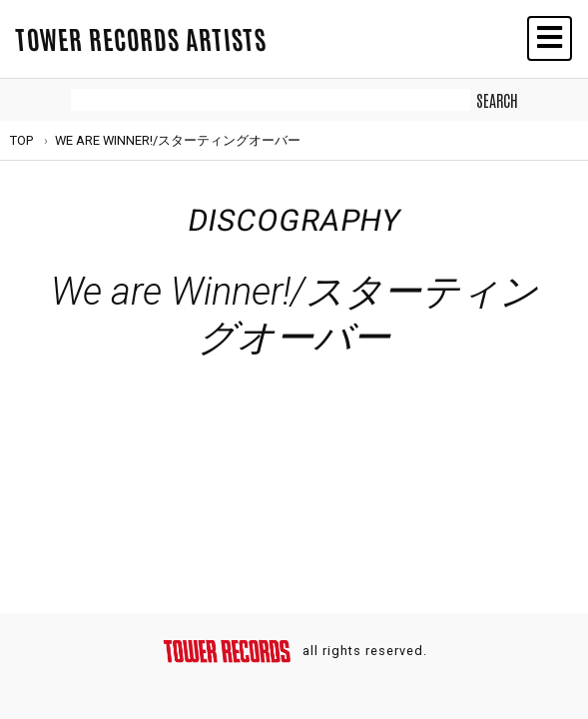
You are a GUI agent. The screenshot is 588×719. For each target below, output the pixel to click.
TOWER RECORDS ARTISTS (141, 38)
